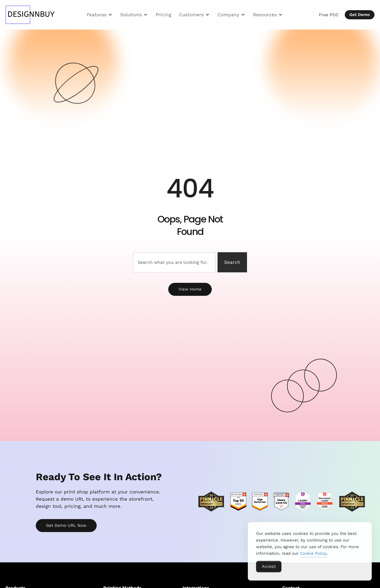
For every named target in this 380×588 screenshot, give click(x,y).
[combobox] (174, 262)
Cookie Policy (313, 557)
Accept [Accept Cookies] (269, 570)
